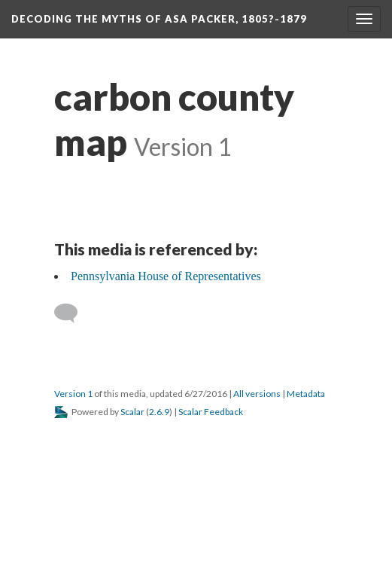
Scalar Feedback (211, 412)
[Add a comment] (73, 313)
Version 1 (73, 394)
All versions (257, 394)
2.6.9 (159, 412)
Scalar (132, 412)
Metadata (306, 394)
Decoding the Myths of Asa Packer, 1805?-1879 (159, 19)
